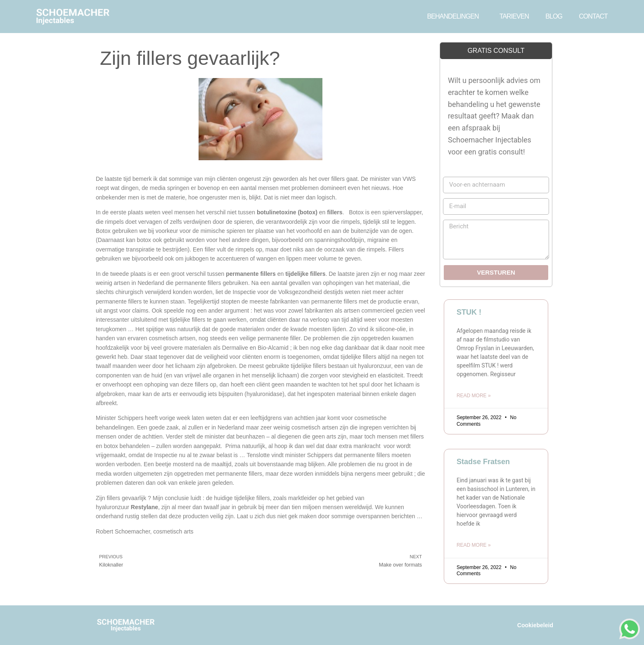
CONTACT (593, 16)
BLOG (554, 16)
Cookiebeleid (535, 625)
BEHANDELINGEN (455, 17)
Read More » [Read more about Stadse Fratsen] (474, 545)
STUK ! (469, 312)
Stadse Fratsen (483, 462)
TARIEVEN (514, 16)
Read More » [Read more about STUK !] (474, 396)
